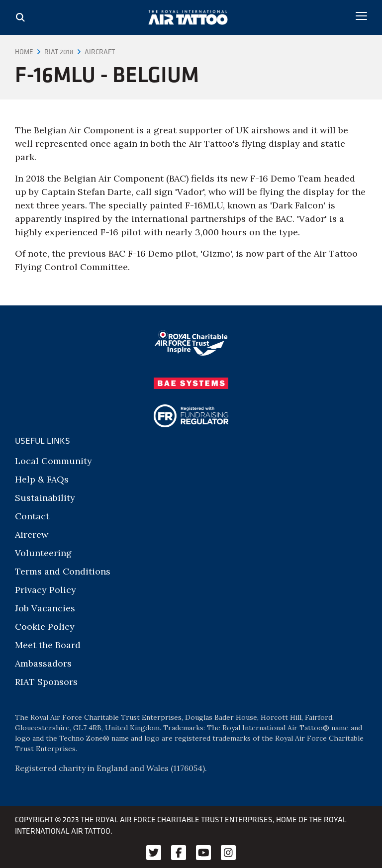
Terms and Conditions (63, 571)
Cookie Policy (45, 627)
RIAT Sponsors (46, 682)
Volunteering (43, 553)
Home (24, 52)
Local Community (53, 461)
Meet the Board (48, 645)
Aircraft (100, 52)
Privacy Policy (46, 590)
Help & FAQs (42, 479)
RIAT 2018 (59, 52)
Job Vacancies (45, 608)
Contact (32, 516)
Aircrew (32, 534)
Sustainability (45, 498)
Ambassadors (43, 663)
